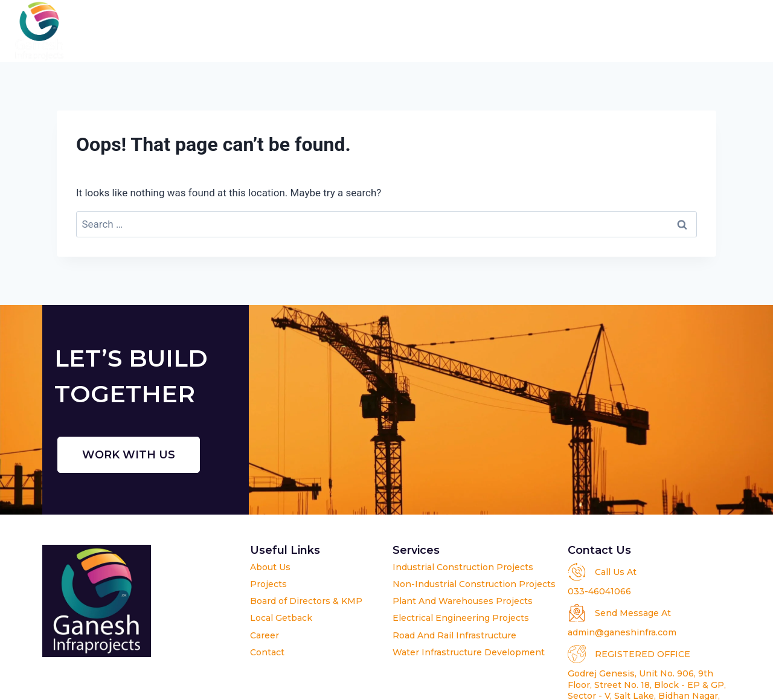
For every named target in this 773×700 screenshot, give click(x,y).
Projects (431, 31)
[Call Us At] (577, 572)
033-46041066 (599, 591)
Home (222, 31)
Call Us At (616, 572)
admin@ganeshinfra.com (622, 632)
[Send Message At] (577, 613)
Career (669, 31)
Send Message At (633, 613)
